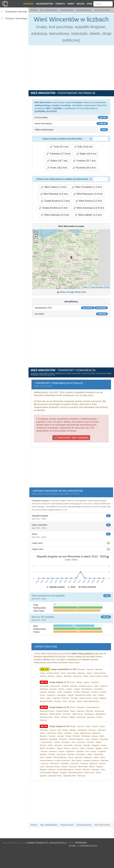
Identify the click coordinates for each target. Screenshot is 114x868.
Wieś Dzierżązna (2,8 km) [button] (89, 208)
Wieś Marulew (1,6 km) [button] (54, 194)
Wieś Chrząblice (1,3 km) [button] (87, 187)
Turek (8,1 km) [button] (59, 147)
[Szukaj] (103, 4)
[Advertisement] (15, 40)
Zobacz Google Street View (73, 292)
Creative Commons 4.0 (37, 843)
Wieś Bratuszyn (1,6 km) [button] (88, 194)
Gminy (71, 4)
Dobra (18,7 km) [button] (57, 161)
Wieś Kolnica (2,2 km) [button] (89, 201)
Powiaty (60, 4)
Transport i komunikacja (16, 18)
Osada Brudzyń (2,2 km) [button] (55, 201)
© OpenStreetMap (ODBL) (100, 287)
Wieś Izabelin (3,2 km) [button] (88, 215)
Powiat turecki (67, 10)
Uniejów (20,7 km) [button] (84, 161)
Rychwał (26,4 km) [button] (84, 168)
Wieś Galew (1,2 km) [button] (54, 187)
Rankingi (29, 4)
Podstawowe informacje (16, 12)
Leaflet (85, 287)
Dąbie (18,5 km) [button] (86, 154)
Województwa (45, 4)
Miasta (81, 4)
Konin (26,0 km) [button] (57, 168)
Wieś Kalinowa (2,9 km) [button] (55, 215)
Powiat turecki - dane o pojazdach (71, 438)
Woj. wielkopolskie (48, 10)
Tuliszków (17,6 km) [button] (58, 154)
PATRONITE (81, 843)
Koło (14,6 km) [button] (83, 147)
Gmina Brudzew (83, 10)
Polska (34, 10)
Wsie (90, 4)
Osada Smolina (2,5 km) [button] (53, 208)
